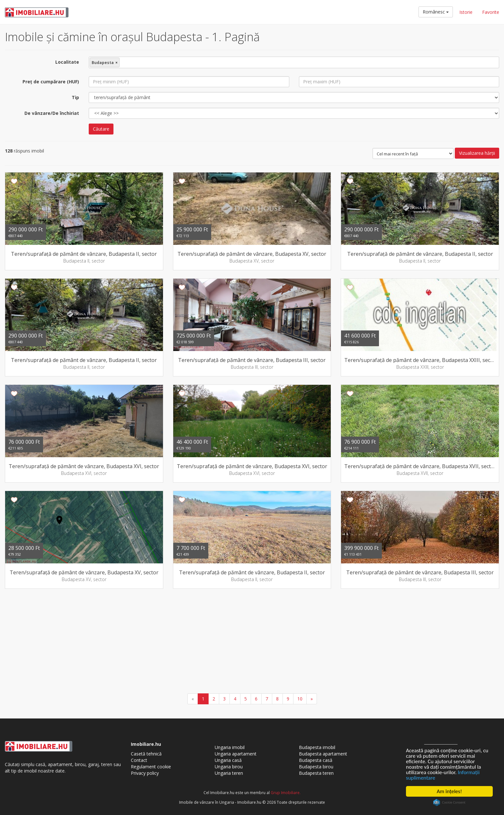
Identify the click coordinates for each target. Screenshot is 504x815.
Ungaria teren (229, 773)
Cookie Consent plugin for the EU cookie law (449, 802)
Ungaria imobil (230, 747)
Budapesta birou (316, 767)
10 (300, 699)
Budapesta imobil (317, 747)
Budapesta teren (316, 773)
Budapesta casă (316, 760)
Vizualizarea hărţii (477, 153)
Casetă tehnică (146, 754)
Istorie (466, 12)
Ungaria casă (228, 760)
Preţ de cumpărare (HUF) (51, 82)
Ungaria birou (229, 767)
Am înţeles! (449, 791)
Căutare (101, 129)
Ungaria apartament (236, 754)
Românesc (436, 12)
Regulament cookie (151, 767)
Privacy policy (145, 773)
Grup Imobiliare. (286, 792)
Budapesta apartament (323, 754)
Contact (139, 760)
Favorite (491, 12)
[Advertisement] (252, 642)
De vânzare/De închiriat (52, 113)
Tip (75, 97)
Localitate (67, 62)
